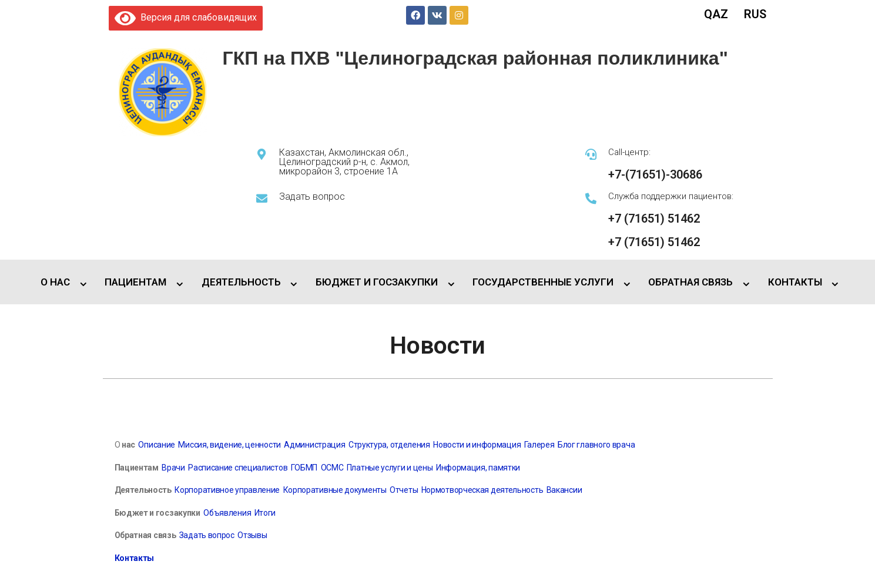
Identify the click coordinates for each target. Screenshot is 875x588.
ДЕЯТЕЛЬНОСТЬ (241, 282)
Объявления (227, 513)
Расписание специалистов (238, 468)
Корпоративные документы (335, 490)
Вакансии (564, 490)
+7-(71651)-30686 (655, 174)
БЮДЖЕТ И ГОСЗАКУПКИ (377, 282)
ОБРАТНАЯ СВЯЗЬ (690, 282)
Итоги (265, 513)
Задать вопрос (312, 196)
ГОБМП (304, 468)
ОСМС (332, 468)
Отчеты (404, 490)
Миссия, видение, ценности (229, 445)
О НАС (55, 282)
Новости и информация (477, 445)
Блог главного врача (596, 445)
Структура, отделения (389, 445)
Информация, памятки (478, 468)
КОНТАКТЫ (795, 282)
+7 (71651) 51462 (654, 219)
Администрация (314, 445)
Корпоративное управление (227, 490)
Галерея (539, 445)
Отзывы (252, 535)
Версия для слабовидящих (186, 17)
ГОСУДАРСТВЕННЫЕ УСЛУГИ (543, 282)
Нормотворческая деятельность (482, 490)
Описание (157, 445)
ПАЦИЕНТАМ (135, 282)
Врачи (173, 468)
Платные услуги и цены (390, 468)
